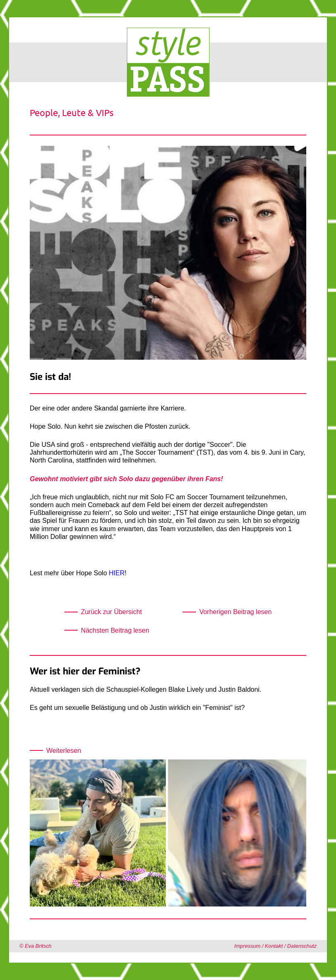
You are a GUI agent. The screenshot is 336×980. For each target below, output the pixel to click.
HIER (117, 573)
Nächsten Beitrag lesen (115, 630)
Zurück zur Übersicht (112, 612)
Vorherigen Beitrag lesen (235, 612)
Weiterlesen (64, 751)
